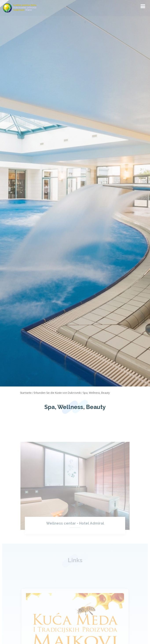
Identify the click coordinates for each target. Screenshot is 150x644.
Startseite (26, 393)
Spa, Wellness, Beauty (96, 393)
